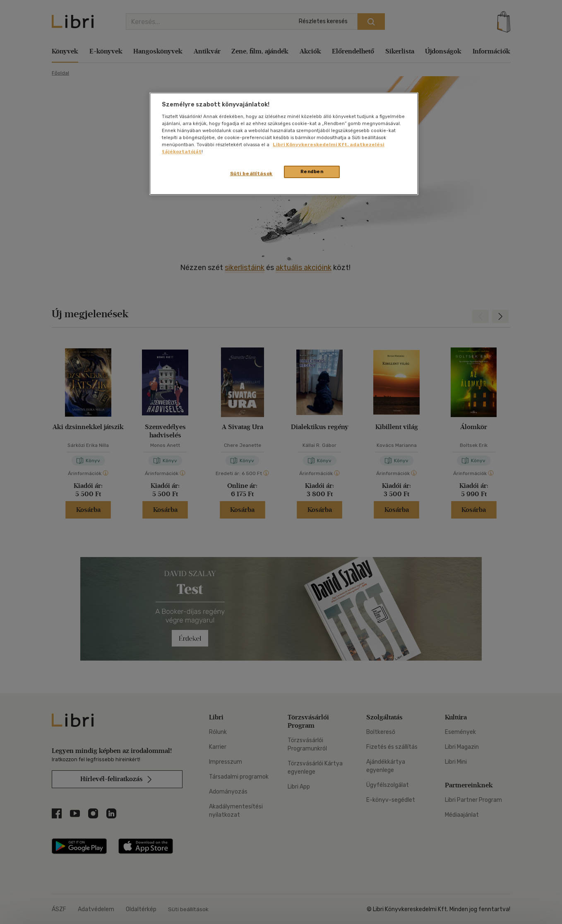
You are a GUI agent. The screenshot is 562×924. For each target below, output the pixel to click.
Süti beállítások (251, 174)
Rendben (312, 171)
